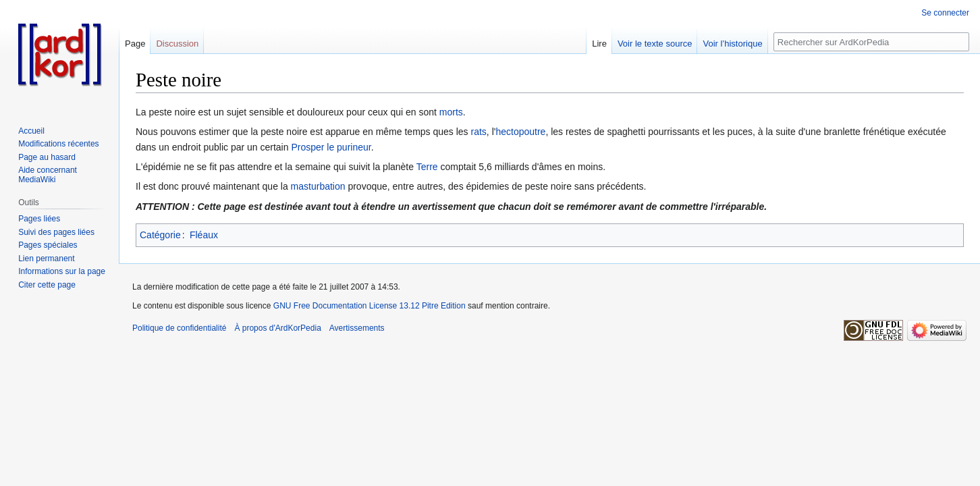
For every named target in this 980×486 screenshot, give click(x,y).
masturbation (318, 186)
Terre (427, 167)
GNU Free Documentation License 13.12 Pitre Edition (370, 306)
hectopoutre (520, 132)
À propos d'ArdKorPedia (277, 328)
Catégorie (160, 235)
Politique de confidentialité (179, 328)
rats (479, 132)
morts (451, 112)
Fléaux (204, 235)
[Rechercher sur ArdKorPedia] (871, 42)
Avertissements (357, 328)
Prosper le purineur (331, 147)
